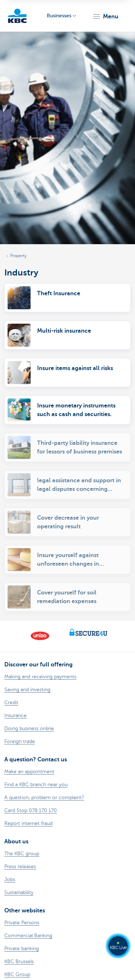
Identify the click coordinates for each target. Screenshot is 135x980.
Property (18, 256)
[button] (105, 17)
